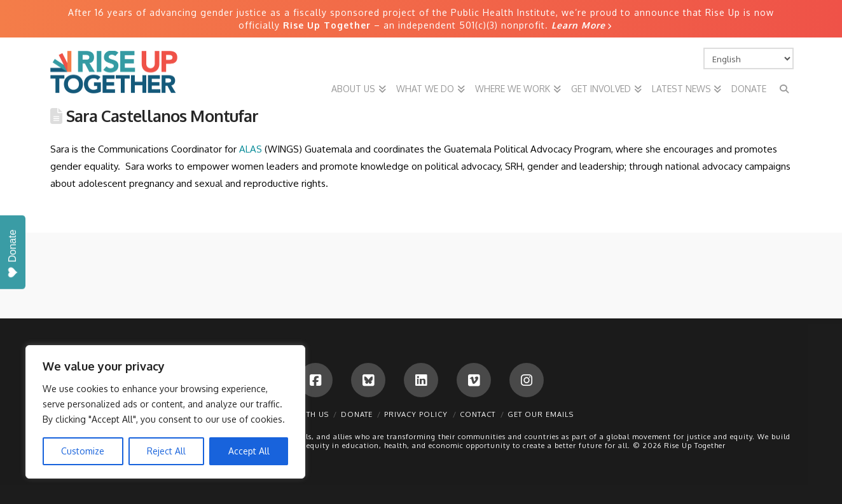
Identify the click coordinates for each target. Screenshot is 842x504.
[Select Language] (749, 58)
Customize (83, 451)
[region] (165, 412)
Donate (357, 414)
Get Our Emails (541, 414)
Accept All (249, 451)
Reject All (166, 451)
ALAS (252, 149)
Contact (478, 414)
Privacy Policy (416, 414)
